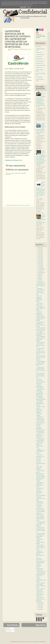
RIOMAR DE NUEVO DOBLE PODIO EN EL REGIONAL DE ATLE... (41, 329)
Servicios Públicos (40, 79)
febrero (40, 603)
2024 (39, 251)
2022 (39, 254)
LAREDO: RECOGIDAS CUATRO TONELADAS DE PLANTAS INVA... (40, 567)
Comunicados (16, 49)
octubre (40, 271)
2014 (39, 265)
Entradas (8, 629)
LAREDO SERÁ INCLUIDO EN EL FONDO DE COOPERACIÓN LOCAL (40, 445)
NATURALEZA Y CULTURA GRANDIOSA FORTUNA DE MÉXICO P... (40, 491)
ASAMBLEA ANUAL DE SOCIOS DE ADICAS (40, 452)
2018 (39, 259)
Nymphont (43, 642)
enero (39, 605)
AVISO (37, 47)
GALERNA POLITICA (41, 571)
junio (39, 277)
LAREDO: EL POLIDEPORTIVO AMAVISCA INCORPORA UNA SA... (40, 554)
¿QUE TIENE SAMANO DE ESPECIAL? (39, 468)
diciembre (40, 268)
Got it (29, 7)
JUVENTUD (39, 68)
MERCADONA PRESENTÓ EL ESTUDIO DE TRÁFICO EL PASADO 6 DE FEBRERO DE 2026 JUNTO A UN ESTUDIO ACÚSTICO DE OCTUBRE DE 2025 (41, 190)
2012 (39, 606)
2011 (39, 608)
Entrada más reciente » (25, 205)
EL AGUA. (39, 449)
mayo (39, 278)
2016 (39, 262)
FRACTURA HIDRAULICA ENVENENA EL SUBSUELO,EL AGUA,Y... (39, 299)
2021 (39, 255)
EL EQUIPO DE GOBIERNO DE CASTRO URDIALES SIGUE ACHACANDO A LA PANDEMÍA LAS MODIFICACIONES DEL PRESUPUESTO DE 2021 (41, 99)
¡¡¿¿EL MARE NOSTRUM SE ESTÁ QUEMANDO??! (40, 334)
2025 (39, 249)
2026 (39, 248)
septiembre (41, 273)
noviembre (40, 270)
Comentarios (9, 631)
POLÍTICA (38, 77)
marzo (40, 281)
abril (39, 280)
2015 (39, 264)
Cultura (38, 57)
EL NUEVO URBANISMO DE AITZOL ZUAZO (40, 386)
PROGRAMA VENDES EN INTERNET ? (39, 411)
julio (39, 275)
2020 (39, 257)
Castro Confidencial (25, 12)
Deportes (38, 59)
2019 (39, 258)
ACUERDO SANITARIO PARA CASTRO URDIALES (40, 509)
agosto (40, 274)
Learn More (23, 7)
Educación (38, 63)
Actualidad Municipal (40, 49)
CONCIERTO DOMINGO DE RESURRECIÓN (39, 313)
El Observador (39, 65)
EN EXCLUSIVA (39, 61)
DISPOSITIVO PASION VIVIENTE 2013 (40, 293)
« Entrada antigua (10, 205)
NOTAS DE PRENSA (40, 73)
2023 (39, 252)
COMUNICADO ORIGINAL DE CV (14, 160)
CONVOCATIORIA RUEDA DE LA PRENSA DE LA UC (40, 513)
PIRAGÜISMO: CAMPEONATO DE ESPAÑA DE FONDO (40, 418)
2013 (39, 267)
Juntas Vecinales (40, 70)
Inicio (17, 205)
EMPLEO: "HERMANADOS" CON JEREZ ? (41, 580)
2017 (39, 261)
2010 (39, 609)
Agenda (38, 52)
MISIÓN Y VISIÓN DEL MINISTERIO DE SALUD (40, 353)
